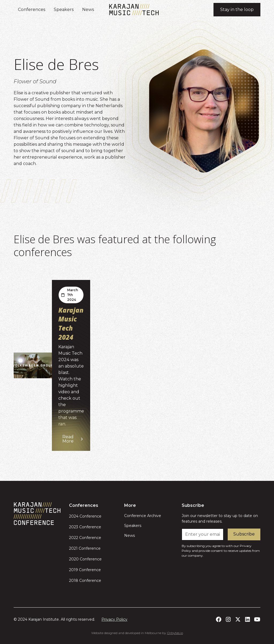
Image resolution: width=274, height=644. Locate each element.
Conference (90, 516)
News (88, 10)
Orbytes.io (175, 633)
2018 (74, 581)
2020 (74, 559)
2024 (74, 516)
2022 (74, 538)
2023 (74, 527)
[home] (134, 10)
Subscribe (244, 534)
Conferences (32, 10)
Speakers (64, 10)
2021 (73, 548)
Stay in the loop (237, 10)
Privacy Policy (114, 619)
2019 (73, 570)
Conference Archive (143, 516)
